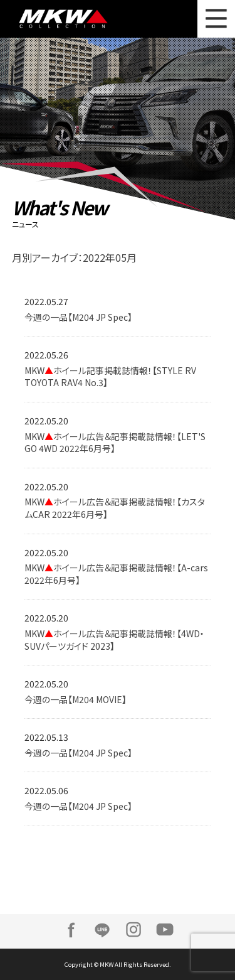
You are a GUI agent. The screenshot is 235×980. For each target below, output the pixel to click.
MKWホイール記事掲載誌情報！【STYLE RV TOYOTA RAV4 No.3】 (110, 377)
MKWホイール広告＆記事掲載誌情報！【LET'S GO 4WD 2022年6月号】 (115, 443)
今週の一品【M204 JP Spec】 (78, 317)
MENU (216, 19)
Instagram (133, 930)
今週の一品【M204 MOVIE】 (76, 699)
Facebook (71, 930)
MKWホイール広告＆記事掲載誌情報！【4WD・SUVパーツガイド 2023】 (114, 640)
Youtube (165, 930)
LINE (102, 930)
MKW (72, 19)
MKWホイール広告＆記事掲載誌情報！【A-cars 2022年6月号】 (116, 574)
